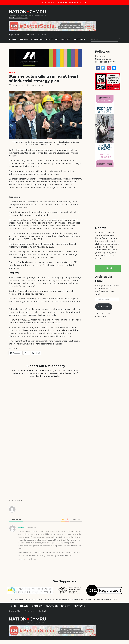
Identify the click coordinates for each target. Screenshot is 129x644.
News (24, 40)
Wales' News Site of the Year (18, 18)
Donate (110, 268)
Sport (66, 40)
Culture (52, 40)
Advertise (29, 34)
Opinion (37, 40)
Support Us (14, 34)
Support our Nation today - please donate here (64, 3)
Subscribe (104, 307)
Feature (79, 40)
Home (13, 40)
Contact (42, 34)
